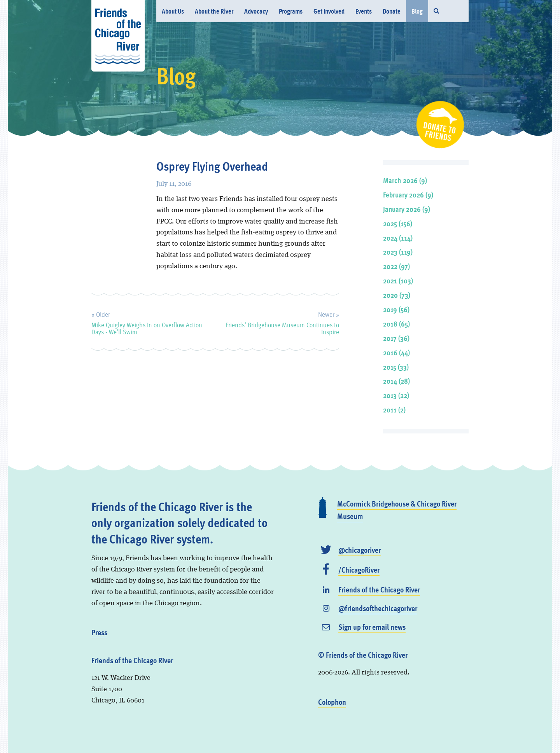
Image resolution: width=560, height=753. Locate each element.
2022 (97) (396, 266)
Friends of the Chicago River (379, 589)
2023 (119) (398, 252)
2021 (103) (398, 280)
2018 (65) (396, 324)
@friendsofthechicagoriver (378, 608)
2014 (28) (396, 381)
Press (99, 632)
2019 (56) (396, 309)
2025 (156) (398, 223)
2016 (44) (396, 352)
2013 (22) (396, 395)
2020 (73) (397, 295)
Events (364, 11)
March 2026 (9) (405, 180)
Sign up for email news (372, 627)
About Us (173, 11)
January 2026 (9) (407, 209)
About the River (214, 11)
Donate (392, 11)
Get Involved (329, 11)
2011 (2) (394, 410)
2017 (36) (396, 338)
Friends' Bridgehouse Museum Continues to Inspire (282, 322)
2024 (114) (398, 238)
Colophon (332, 702)
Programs (291, 11)
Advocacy (256, 11)
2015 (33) (396, 367)
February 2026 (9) (408, 195)
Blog (417, 11)
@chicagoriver (360, 550)
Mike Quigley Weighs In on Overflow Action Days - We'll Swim (147, 322)
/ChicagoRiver (359, 570)
